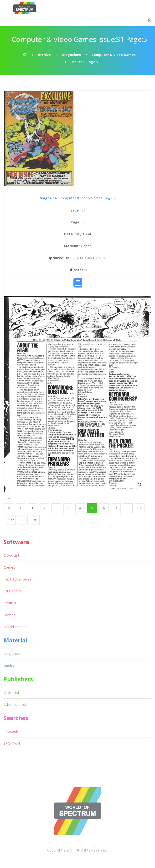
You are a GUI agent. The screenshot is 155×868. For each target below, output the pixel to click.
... (56, 508)
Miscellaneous (15, 627)
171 (140, 508)
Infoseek (11, 731)
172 (11, 520)
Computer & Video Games (114, 55)
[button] (150, 20)
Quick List (11, 555)
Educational (13, 591)
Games (9, 567)
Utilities (10, 603)
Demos (10, 615)
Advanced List (15, 704)
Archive (44, 55)
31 (78, 210)
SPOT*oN (12, 743)
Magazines (72, 55)
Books (9, 666)
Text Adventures (18, 579)
